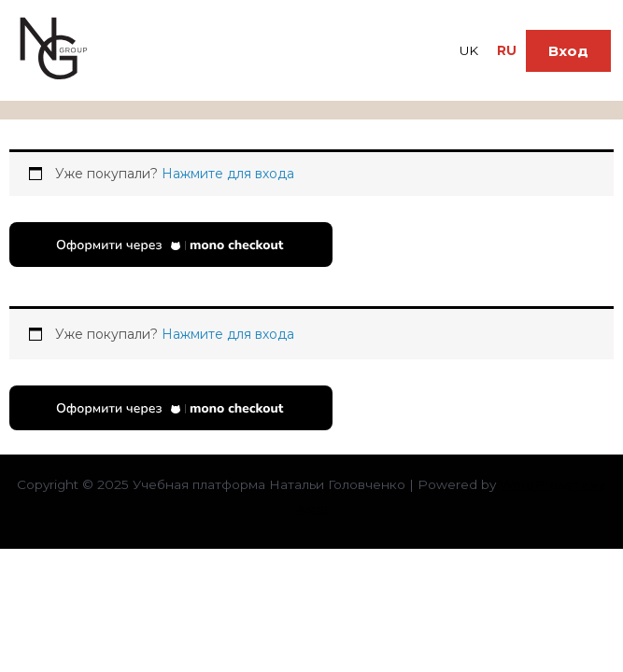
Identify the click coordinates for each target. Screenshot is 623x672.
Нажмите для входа (228, 174)
